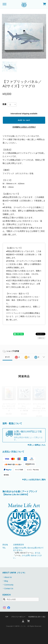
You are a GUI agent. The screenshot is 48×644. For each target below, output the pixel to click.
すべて (7, 357)
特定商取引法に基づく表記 (37, 617)
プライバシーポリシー (18, 617)
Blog (6, 581)
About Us (8, 577)
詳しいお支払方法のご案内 (35, 480)
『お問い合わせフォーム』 (24, 553)
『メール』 (18, 555)
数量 (4, 104)
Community (9, 585)
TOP (7, 617)
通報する (41, 338)
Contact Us (9, 589)
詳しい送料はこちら (38, 445)
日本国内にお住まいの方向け (24, 127)
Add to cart (24, 120)
